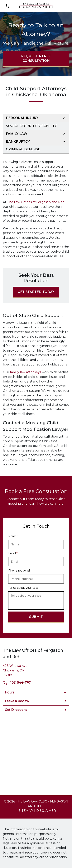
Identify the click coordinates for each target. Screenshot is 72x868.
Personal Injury (22, 118)
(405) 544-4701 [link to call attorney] (17, 683)
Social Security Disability (31, 126)
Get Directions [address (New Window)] (36, 710)
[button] (65, 6)
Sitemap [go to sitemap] (26, 811)
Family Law (17, 134)
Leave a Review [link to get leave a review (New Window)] (36, 701)
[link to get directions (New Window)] (36, 670)
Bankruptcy (18, 142)
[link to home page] (36, 6)
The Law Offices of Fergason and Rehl (36, 202)
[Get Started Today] (36, 292)
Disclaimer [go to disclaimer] (46, 811)
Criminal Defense (23, 149)
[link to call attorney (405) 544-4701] (7, 6)
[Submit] (36, 617)
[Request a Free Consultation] (36, 59)
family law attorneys (26, 372)
